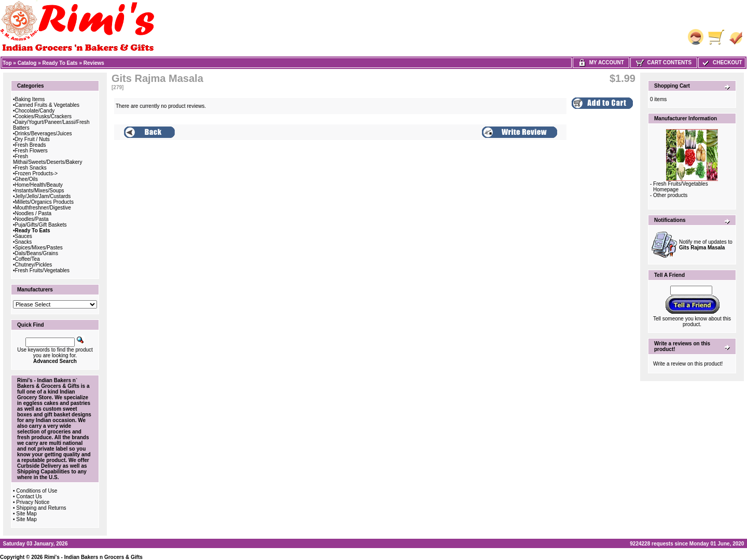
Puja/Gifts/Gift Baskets (41, 225)
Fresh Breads (31, 145)
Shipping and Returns (41, 508)
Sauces (24, 236)
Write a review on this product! (688, 364)
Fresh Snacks (31, 168)
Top (7, 63)
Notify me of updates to (706, 245)
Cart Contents (664, 62)
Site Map (26, 514)
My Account (601, 62)
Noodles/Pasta (32, 219)
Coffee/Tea (27, 259)
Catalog (27, 63)
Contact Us (29, 496)
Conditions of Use (37, 491)
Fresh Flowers (31, 151)
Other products (670, 195)
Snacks (24, 242)
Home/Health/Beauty (39, 185)
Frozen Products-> (37, 173)
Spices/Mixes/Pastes (39, 248)
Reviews (94, 63)
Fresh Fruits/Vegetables (43, 270)
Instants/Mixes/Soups (40, 191)
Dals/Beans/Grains (37, 253)
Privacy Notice (33, 502)
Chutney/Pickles (34, 265)
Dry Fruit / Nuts (32, 139)
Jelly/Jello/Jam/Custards (43, 196)
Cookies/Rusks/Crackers (43, 116)
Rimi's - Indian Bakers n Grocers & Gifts (93, 557)
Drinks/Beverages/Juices (44, 134)
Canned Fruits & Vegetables (47, 105)
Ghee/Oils (26, 179)
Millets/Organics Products (44, 202)
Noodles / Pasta (33, 213)
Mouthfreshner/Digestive (43, 208)
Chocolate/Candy (35, 111)
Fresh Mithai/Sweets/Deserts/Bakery (47, 159)
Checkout (722, 62)
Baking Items (30, 99)
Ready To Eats (60, 63)
